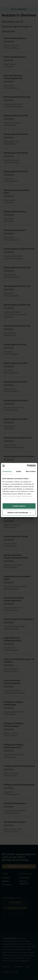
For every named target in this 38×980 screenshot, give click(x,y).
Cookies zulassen (19, 506)
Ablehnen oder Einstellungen (19, 513)
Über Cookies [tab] (31, 471)
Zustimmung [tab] (7, 471)
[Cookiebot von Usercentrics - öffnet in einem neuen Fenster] (27, 466)
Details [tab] (19, 471)
